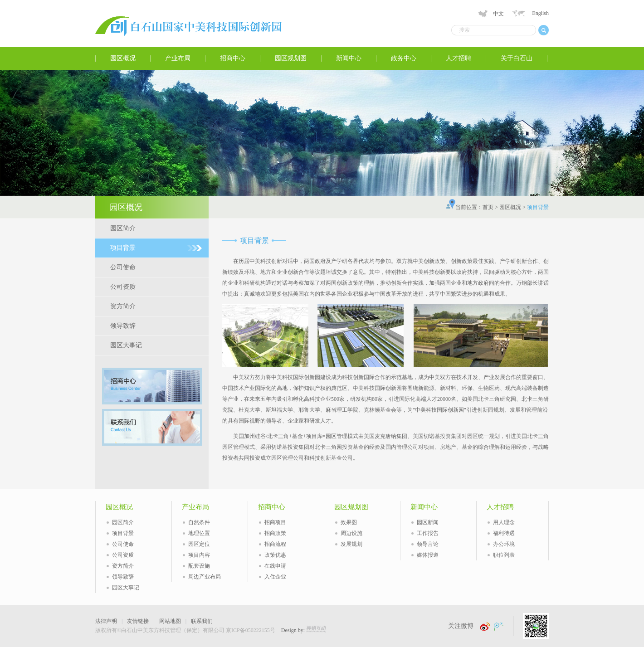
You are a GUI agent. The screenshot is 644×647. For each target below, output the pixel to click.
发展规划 (351, 544)
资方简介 (123, 306)
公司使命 (123, 267)
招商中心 (233, 58)
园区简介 (123, 228)
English (540, 13)
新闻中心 (349, 58)
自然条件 (199, 522)
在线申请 (275, 566)
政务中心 (404, 58)
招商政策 (275, 533)
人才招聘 (459, 58)
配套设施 (199, 566)
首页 (488, 207)
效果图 (349, 522)
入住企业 (275, 577)
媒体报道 (428, 555)
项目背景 (123, 248)
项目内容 (199, 555)
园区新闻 (428, 522)
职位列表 (504, 555)
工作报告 (428, 533)
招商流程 (275, 544)
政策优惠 (275, 555)
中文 (498, 14)
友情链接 (138, 621)
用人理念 (504, 522)
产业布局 (178, 58)
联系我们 (202, 621)
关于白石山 (517, 58)
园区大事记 (126, 345)
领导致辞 (123, 326)
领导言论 (428, 544)
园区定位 (199, 544)
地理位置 (199, 533)
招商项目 (275, 522)
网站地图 (170, 621)
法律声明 (106, 621)
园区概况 (123, 58)
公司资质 (123, 287)
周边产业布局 (205, 577)
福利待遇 (504, 533)
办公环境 (504, 544)
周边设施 (351, 533)
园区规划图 (291, 58)
